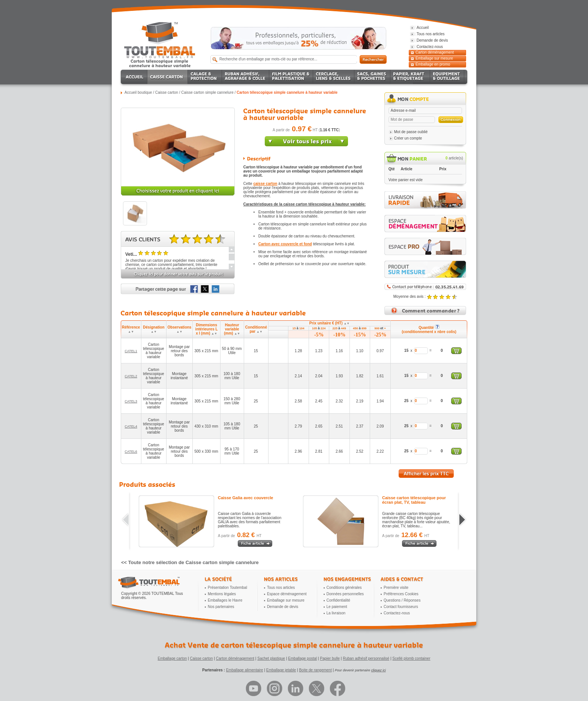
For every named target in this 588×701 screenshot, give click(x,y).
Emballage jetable (281, 670)
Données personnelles (345, 594)
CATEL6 (131, 452)
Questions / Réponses (402, 600)
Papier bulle (330, 658)
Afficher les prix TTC (426, 474)
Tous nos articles (281, 588)
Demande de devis (283, 607)
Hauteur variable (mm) (232, 329)
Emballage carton (172, 658)
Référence (131, 329)
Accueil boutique (138, 92)
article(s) (454, 158)
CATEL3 (131, 401)
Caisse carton (167, 92)
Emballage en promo (433, 64)
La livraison (336, 613)
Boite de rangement (315, 670)
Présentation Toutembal (227, 588)
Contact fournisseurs (401, 607)
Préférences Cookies (401, 594)
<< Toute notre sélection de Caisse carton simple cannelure (190, 562)
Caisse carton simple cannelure (207, 92)
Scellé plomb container (411, 658)
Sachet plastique (271, 658)
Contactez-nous (397, 613)
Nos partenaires (221, 607)
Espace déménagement (287, 594)
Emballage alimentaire (245, 670)
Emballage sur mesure (434, 58)
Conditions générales (344, 588)
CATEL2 (131, 376)
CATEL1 (131, 351)
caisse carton (265, 184)
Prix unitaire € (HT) (330, 323)
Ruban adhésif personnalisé (366, 658)
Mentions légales (222, 594)
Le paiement (337, 607)
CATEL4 (131, 426)
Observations (180, 329)
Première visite (396, 588)
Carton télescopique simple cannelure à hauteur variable (287, 92)
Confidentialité (338, 600)
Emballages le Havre (225, 600)
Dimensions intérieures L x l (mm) (207, 329)
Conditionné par (256, 329)
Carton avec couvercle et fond (285, 244)
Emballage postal (302, 658)
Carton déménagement (435, 52)
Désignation (154, 329)
